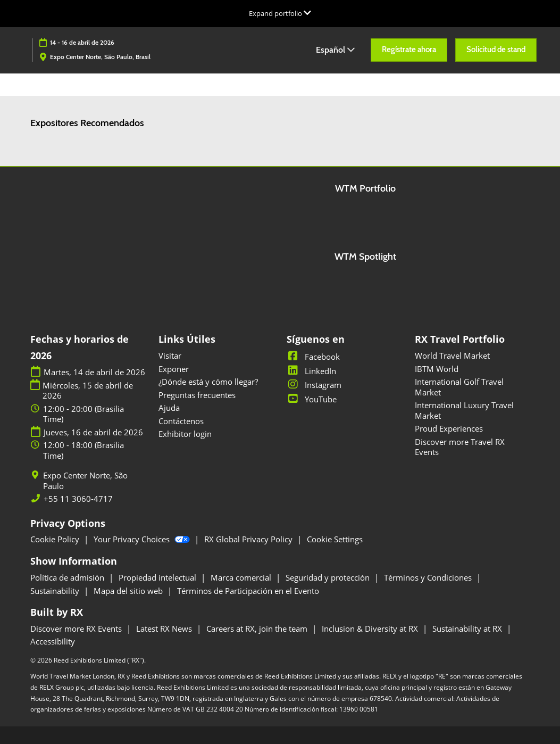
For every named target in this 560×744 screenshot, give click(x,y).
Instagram (314, 385)
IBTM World (437, 369)
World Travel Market (452, 356)
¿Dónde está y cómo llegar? (208, 382)
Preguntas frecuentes (197, 395)
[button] (409, 50)
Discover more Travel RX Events (460, 447)
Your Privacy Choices (143, 539)
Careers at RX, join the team (258, 629)
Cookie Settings (335, 539)
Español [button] (335, 50)
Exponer (174, 369)
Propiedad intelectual (158, 577)
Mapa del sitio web (129, 591)
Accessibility (53, 641)
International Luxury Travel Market (464, 410)
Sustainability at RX (468, 629)
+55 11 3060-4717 (78, 499)
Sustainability (56, 591)
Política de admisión (68, 577)
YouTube (312, 399)
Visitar (170, 356)
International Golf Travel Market (459, 387)
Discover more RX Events (77, 629)
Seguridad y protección (329, 577)
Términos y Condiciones (429, 577)
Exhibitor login (185, 434)
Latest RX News (165, 629)
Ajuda (169, 408)
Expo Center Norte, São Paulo (85, 481)
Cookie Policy (56, 539)
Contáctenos (181, 421)
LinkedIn (311, 371)
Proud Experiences (449, 428)
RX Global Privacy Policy (249, 539)
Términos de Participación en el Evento (248, 591)
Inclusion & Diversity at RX (371, 629)
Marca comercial (242, 577)
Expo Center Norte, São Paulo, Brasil (100, 57)
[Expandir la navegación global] (280, 13)
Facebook (313, 357)
